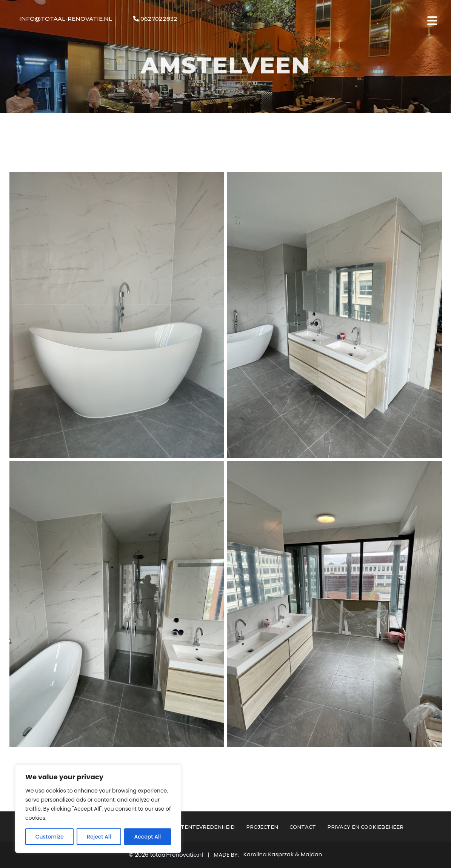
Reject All (99, 837)
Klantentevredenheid (200, 827)
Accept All (148, 837)
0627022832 (155, 19)
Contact (303, 827)
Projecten (262, 827)
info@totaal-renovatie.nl (66, 19)
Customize (50, 837)
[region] (98, 809)
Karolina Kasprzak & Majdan (283, 854)
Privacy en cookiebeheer (365, 827)
